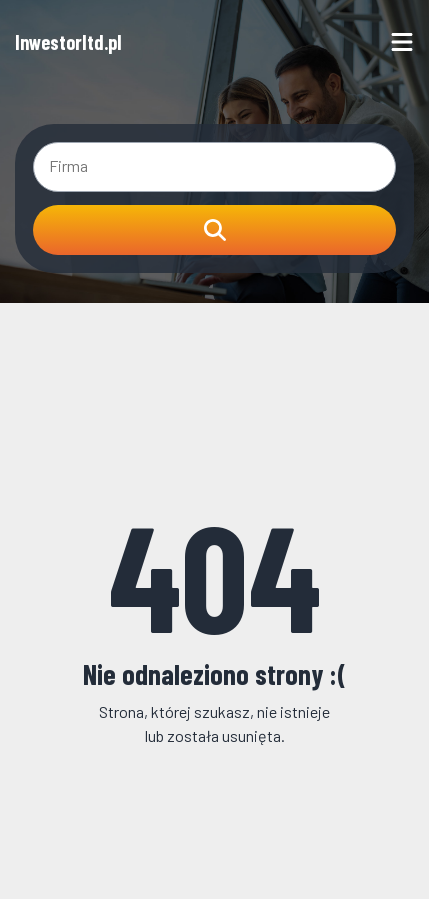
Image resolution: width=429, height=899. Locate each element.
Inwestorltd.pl (68, 42)
